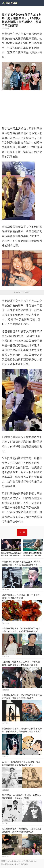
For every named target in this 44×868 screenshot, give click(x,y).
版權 (26, 864)
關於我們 (4, 864)
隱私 (22, 864)
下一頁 (22, 532)
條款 (19, 864)
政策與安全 (12, 864)
